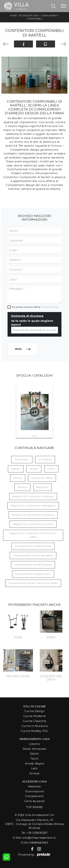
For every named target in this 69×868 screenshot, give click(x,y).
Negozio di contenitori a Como (33, 524)
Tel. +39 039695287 (35, 833)
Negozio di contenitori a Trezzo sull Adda (33, 535)
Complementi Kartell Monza (33, 546)
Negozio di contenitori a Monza (33, 496)
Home (13, 16)
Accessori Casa (29, 16)
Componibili (34, 19)
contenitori (22, 459)
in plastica (45, 459)
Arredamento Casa (35, 739)
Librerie (34, 744)
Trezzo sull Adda (42, 478)
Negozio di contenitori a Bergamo (33, 506)
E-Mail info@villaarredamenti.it (34, 838)
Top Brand (34, 807)
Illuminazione (34, 791)
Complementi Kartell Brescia (33, 565)
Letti (34, 769)
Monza (18, 478)
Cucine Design (34, 711)
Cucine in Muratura (35, 726)
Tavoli (34, 759)
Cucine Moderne (35, 716)
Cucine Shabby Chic (34, 731)
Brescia (22, 487)
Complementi (49, 16)
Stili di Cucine (34, 706)
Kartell (34, 469)
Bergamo (43, 487)
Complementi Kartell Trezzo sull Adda (33, 583)
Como (51, 469)
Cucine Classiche (35, 721)
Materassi (35, 786)
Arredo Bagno (35, 764)
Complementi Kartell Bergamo (33, 555)
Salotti (35, 754)
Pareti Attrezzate (34, 749)
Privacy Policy (50, 307)
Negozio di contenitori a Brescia (33, 515)
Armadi (34, 773)
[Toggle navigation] (63, 6)
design (16, 469)
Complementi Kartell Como (33, 574)
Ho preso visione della (35, 307)
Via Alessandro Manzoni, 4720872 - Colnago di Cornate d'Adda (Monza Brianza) (34, 824)
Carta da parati (34, 801)
